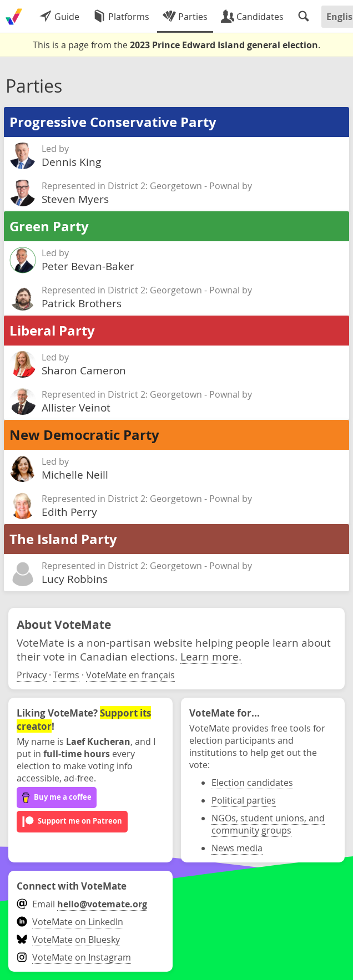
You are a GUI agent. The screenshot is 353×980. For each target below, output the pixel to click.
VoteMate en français (130, 675)
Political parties (244, 800)
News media (237, 848)
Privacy (32, 675)
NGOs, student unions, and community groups (268, 824)
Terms (66, 675)
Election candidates (252, 783)
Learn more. (211, 656)
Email (82, 904)
